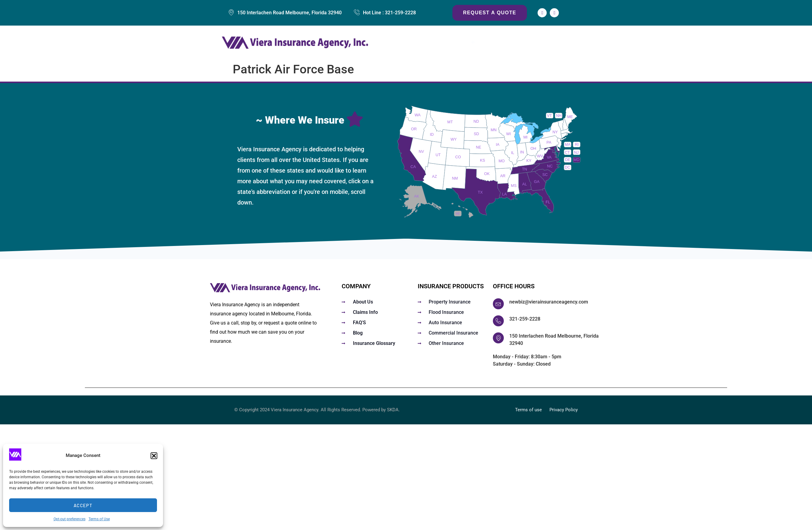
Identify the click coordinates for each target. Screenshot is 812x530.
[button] (154, 456)
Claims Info (521, 43)
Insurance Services (449, 43)
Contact (578, 43)
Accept (83, 505)
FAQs (492, 43)
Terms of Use (99, 519)
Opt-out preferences (70, 519)
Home (407, 43)
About (552, 43)
